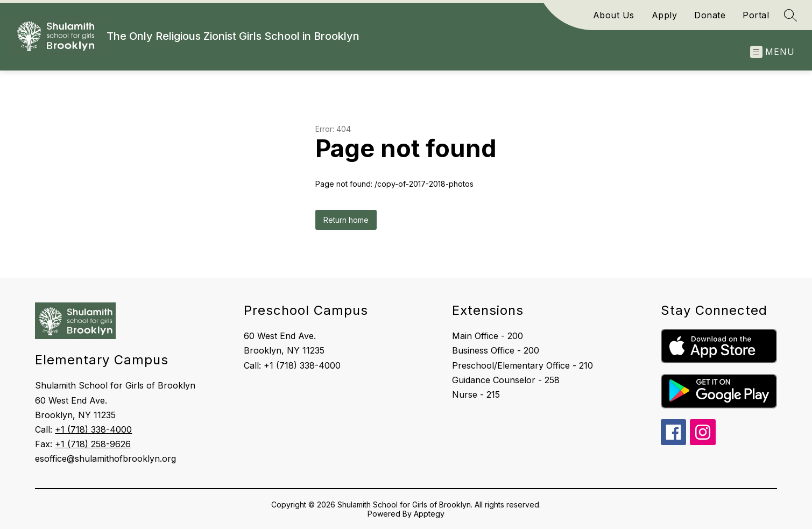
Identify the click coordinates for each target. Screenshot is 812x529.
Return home (346, 220)
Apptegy (429, 514)
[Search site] (790, 15)
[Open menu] (772, 52)
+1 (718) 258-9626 (93, 444)
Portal (756, 15)
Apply (665, 15)
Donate (710, 15)
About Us (614, 15)
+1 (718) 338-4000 (93, 429)
